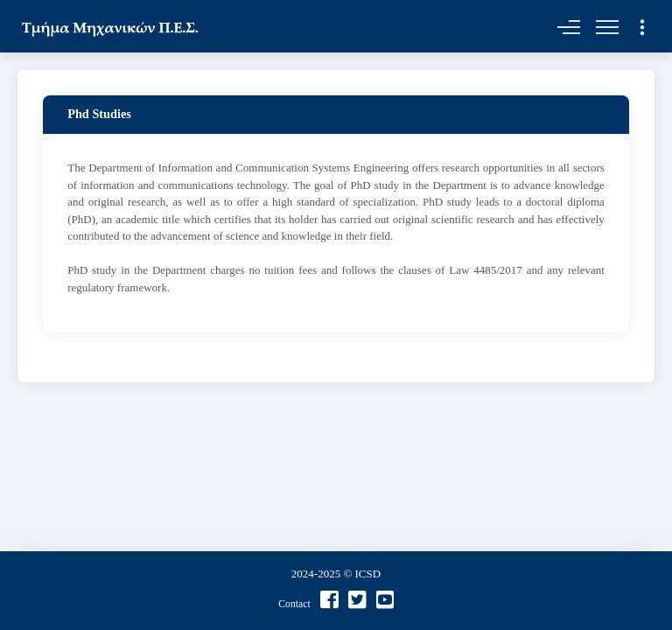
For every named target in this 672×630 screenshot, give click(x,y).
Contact (294, 604)
